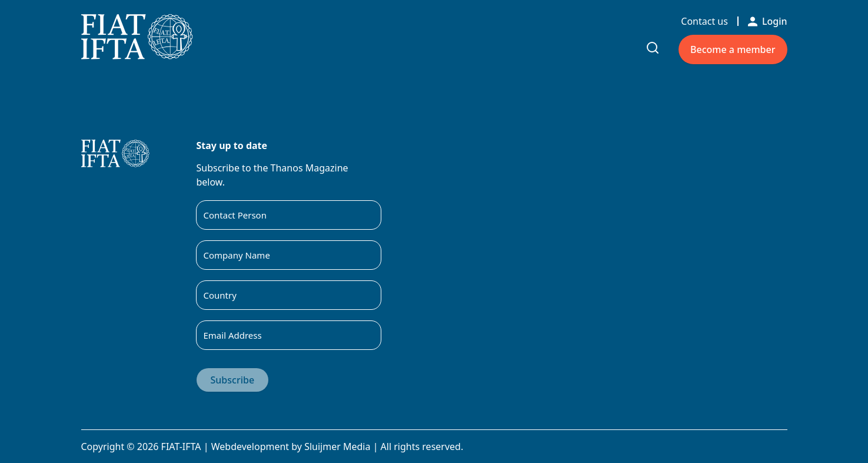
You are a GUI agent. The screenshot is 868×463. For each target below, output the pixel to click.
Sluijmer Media (337, 447)
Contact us (704, 21)
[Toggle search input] (653, 48)
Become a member (733, 49)
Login (768, 21)
